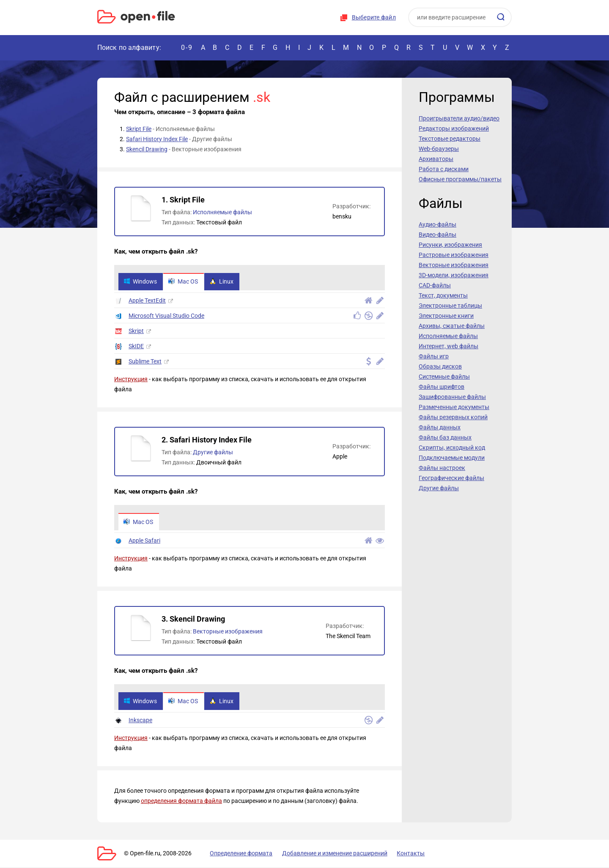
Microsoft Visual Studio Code (166, 316)
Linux (223, 282)
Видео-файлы (438, 235)
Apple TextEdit (147, 301)
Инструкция (131, 379)
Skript (136, 331)
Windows (141, 282)
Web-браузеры (439, 149)
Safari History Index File (157, 139)
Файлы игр (434, 356)
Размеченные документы (454, 407)
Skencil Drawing (147, 149)
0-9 (187, 48)
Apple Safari (144, 541)
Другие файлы (213, 453)
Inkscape (140, 721)
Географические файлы (451, 478)
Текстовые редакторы (450, 139)
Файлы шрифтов (442, 387)
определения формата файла (181, 802)
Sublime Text (145, 362)
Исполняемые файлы (222, 212)
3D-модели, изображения (454, 275)
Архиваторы (436, 159)
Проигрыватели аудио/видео (459, 118)
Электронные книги (446, 316)
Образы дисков (440, 366)
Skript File (139, 129)
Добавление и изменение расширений (329, 854)
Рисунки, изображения (450, 245)
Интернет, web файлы (449, 346)
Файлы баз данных (445, 437)
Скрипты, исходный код (452, 448)
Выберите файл (374, 17)
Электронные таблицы (450, 306)
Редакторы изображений (454, 128)
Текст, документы (443, 295)
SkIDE (136, 347)
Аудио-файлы (438, 224)
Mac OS (184, 282)
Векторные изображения (228, 632)
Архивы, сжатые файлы (452, 326)
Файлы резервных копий (453, 417)
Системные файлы (444, 377)
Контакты (403, 854)
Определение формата (238, 854)
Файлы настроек (442, 468)
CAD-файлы (435, 285)
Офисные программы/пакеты (460, 179)
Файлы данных (440, 427)
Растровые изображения (454, 255)
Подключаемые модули (452, 458)
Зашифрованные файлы (452, 397)
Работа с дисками (444, 169)
